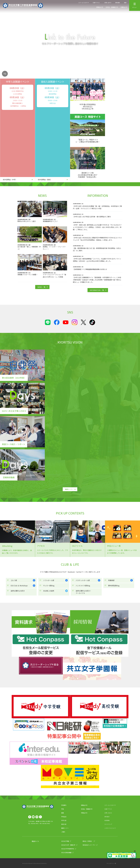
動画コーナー (69, 489)
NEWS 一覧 (41, 287)
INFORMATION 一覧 (97, 290)
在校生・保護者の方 (112, 7)
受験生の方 (100, 7)
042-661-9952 (35, 823)
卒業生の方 (124, 7)
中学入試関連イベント (18, 82)
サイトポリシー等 (111, 863)
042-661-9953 (46, 823)
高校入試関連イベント (53, 82)
